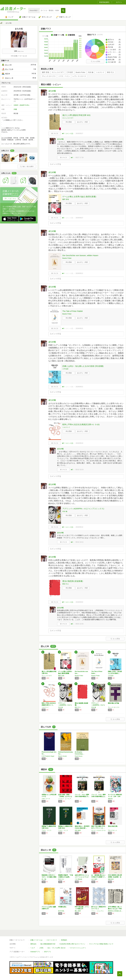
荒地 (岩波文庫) (113, 826)
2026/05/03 (79, 602)
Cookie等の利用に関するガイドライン (72, 944)
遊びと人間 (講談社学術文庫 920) (76, 115)
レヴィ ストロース (79, 76)
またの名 (52, 91)
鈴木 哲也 (61, 911)
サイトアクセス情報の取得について (101, 944)
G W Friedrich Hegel (48, 756)
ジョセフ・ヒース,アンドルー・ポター (66, 799)
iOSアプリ (48, 952)
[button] (63, 11)
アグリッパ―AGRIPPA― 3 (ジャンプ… (98, 705)
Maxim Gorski (62, 756)
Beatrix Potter (80, 72)
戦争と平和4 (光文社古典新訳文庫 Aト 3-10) (81, 424)
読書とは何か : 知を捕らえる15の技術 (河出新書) (83, 366)
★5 (72, 470)
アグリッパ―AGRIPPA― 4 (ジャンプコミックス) (83, 509)
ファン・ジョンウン (98, 911)
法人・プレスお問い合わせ (56, 948)
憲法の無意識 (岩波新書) (73, 581)
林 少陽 (44, 879)
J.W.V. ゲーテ (46, 799)
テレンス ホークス (49, 76)
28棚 (15, 109)
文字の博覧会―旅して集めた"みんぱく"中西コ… (115, 909)
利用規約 (64, 940)
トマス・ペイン (64, 76)
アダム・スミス (46, 830)
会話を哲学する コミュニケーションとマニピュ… (82, 877)
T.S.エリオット (113, 830)
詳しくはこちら (10, 199)
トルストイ (100, 72)
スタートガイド (52, 940)
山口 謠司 (94, 879)
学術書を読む (62, 907)
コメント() (69, 133)
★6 (63, 218)
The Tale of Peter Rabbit (72, 311)
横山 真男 (78, 911)
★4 (72, 158)
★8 (63, 133)
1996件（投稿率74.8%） (22, 105)
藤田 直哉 (46, 72)
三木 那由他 (78, 879)
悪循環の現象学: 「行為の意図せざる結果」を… (66, 877)
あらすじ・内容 (82, 122)
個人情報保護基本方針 (48, 944)
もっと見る (96, 61)
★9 (63, 443)
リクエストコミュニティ (78, 948)
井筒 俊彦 (78, 830)
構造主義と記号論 (113, 703)
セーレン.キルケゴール (98, 830)
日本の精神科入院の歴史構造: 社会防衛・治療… (115, 877)
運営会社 (33, 944)
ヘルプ (33, 948)
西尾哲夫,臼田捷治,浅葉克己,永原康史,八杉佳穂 (116, 911)
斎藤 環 (110, 799)
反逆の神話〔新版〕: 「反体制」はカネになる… (65, 796)
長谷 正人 (61, 879)
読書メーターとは (36, 940)
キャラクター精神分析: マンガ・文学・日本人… (115, 796)
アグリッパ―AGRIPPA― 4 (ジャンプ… (65, 705)
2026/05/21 (79, 273)
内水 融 (91, 72)
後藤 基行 (111, 879)
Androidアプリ (35, 952)
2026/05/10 (79, 443)
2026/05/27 (79, 133)
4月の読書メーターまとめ (19, 56)
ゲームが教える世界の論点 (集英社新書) (79, 197)
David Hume (79, 756)
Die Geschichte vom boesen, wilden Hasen (80, 255)
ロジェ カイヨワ (58, 72)
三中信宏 (70, 72)
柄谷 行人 (111, 72)
